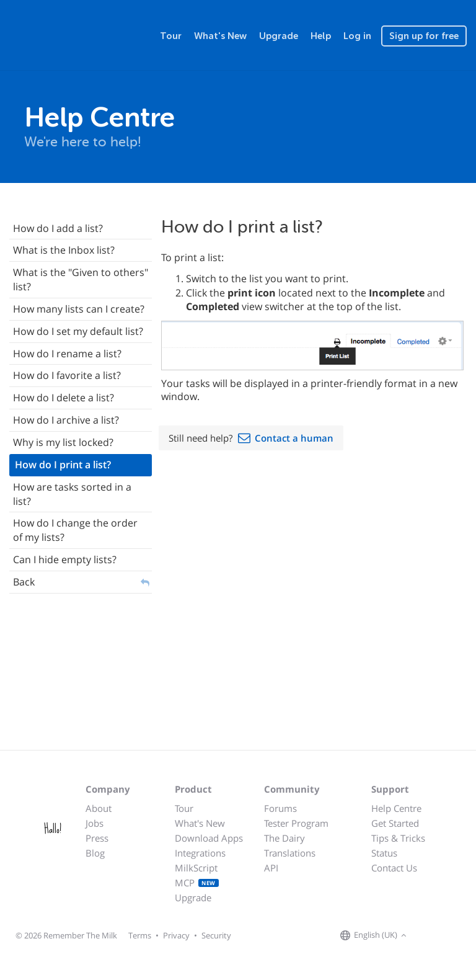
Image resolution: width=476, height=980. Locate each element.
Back (24, 582)
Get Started (395, 823)
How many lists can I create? (79, 309)
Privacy (176, 935)
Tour (171, 36)
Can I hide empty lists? (65, 559)
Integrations (200, 853)
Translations (290, 853)
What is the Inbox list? (64, 250)
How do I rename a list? (67, 354)
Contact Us (394, 868)
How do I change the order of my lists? (75, 530)
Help (321, 36)
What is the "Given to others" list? (81, 279)
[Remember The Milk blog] (461, 936)
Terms (140, 935)
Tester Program (296, 823)
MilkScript (196, 868)
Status (384, 853)
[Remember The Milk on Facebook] (428, 936)
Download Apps (209, 838)
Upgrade (279, 36)
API (271, 868)
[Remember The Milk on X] (445, 936)
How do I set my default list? (78, 331)
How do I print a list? (63, 465)
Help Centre (396, 808)
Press (97, 838)
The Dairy (284, 838)
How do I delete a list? (64, 398)
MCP (197, 883)
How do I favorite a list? (67, 375)
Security (216, 935)
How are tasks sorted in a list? (72, 494)
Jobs (95, 823)
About (99, 808)
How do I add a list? (58, 228)
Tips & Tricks (398, 838)
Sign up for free (424, 36)
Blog (95, 853)
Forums (280, 808)
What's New (220, 36)
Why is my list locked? (63, 442)
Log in (357, 36)
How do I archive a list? (66, 420)
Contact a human (294, 438)
